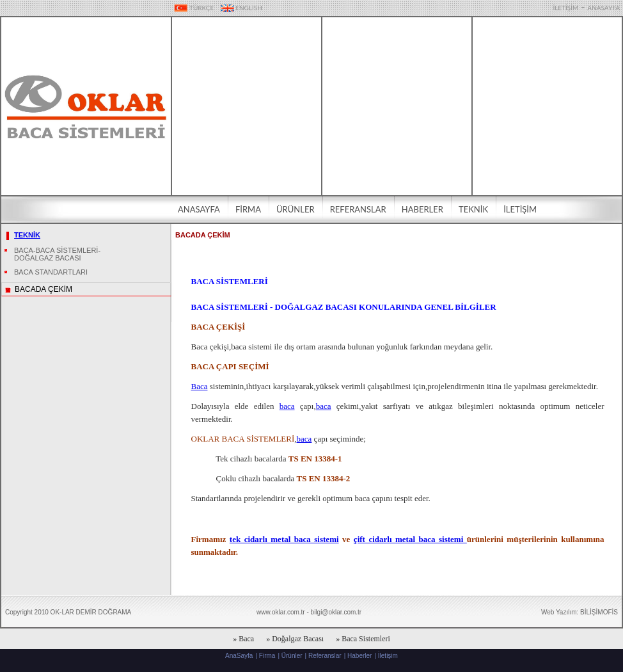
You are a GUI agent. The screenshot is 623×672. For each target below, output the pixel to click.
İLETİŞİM (565, 8)
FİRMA (248, 209)
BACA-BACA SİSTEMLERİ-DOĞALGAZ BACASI (57, 254)
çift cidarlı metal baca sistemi (410, 539)
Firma (267, 656)
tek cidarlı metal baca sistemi (284, 539)
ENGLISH (241, 8)
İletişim (388, 656)
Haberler (359, 656)
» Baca (243, 639)
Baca (200, 386)
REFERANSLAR (358, 209)
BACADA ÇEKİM (43, 289)
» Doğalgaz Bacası (295, 639)
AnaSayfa (239, 656)
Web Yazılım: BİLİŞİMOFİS (580, 612)
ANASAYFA (603, 8)
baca (287, 406)
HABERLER (422, 209)
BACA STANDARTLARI (51, 272)
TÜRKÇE (194, 8)
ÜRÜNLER (295, 209)
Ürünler (292, 656)
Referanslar (325, 656)
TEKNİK (473, 209)
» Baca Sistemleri (363, 639)
